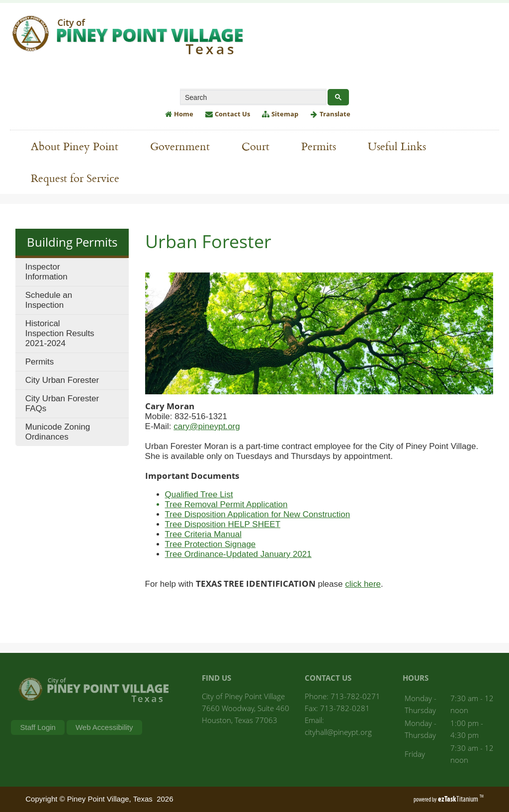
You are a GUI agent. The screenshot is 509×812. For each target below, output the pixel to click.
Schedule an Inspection (49, 300)
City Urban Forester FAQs (62, 404)
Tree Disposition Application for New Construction (258, 514)
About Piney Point (80, 146)
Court (255, 146)
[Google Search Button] (338, 97)
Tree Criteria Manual (203, 534)
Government (185, 146)
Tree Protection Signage (211, 544)
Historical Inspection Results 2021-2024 (60, 333)
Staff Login (38, 727)
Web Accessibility (104, 727)
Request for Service (80, 178)
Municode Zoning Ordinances (58, 432)
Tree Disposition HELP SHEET (223, 524)
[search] (252, 97)
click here (363, 584)
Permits (324, 146)
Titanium (459, 799)
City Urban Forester (62, 380)
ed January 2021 (280, 554)
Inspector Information (46, 272)
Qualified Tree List (199, 495)
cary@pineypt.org (207, 426)
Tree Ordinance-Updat (207, 554)
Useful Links (402, 146)
